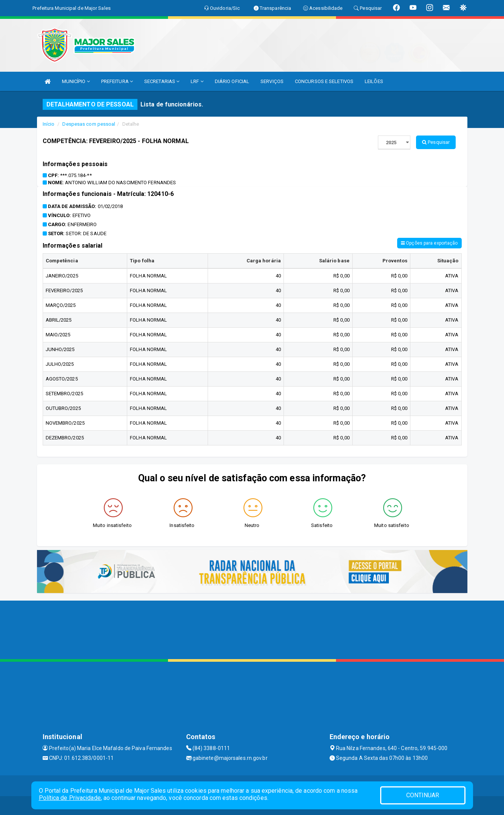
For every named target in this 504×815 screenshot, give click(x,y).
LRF (197, 81)
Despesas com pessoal (89, 124)
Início (49, 124)
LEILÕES (374, 81)
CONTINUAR (423, 795)
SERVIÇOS (272, 81)
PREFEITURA (117, 81)
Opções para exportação (429, 243)
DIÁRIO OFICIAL (232, 81)
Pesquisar (436, 142)
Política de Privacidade (70, 798)
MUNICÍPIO (76, 81)
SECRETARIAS (162, 81)
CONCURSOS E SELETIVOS (324, 81)
